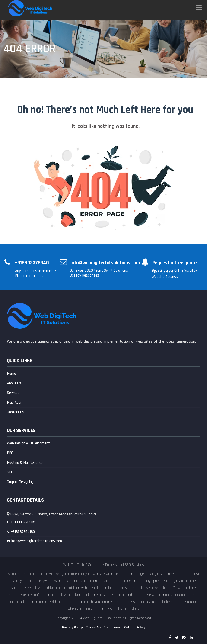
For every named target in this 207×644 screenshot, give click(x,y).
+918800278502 (23, 522)
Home (11, 374)
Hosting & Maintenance (25, 463)
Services (13, 393)
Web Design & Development (28, 443)
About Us (14, 383)
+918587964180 (23, 532)
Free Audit (15, 402)
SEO (10, 472)
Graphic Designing (20, 482)
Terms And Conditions (103, 627)
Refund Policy (134, 627)
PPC (10, 453)
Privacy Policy (72, 627)
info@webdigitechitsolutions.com (37, 541)
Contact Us (16, 412)
